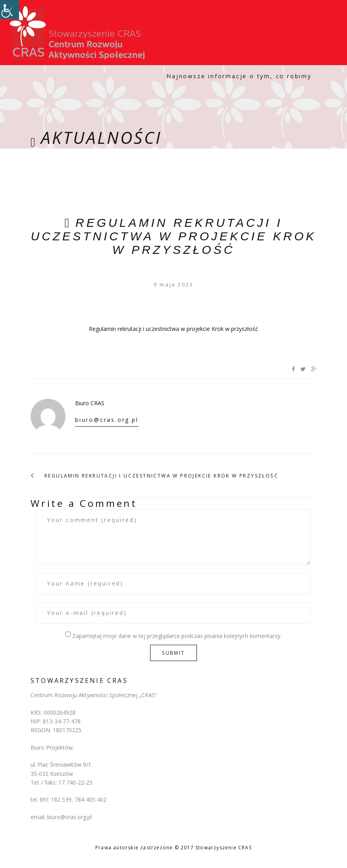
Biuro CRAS (90, 403)
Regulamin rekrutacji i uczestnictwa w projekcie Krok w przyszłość (173, 236)
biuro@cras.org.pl (107, 420)
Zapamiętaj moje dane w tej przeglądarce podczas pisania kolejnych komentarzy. (177, 636)
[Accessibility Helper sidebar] (10, 10)
